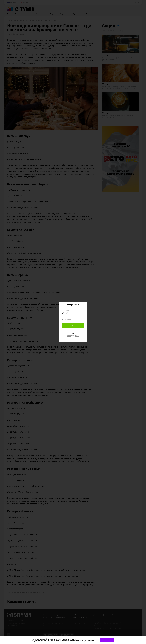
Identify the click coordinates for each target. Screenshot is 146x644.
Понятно (107, 640)
